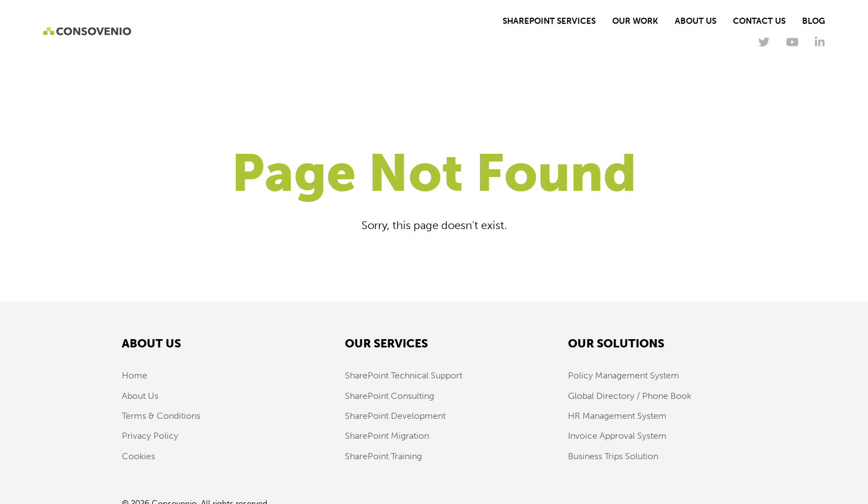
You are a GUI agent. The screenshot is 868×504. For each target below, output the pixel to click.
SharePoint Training (383, 456)
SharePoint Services (549, 21)
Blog (813, 21)
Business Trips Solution (613, 456)
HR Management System (617, 416)
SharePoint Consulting (389, 396)
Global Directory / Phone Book (630, 396)
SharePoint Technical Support (404, 375)
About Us (696, 21)
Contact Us (759, 21)
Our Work (635, 21)
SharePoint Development (395, 416)
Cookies (138, 456)
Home (135, 375)
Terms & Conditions (161, 416)
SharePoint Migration (387, 436)
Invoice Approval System (617, 436)
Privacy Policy (150, 436)
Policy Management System (624, 375)
